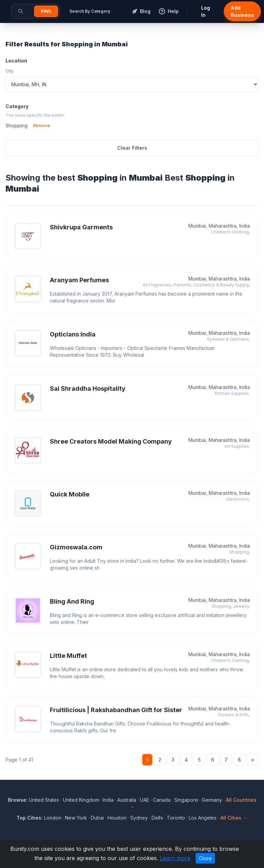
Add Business (242, 11)
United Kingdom (81, 800)
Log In (206, 11)
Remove (42, 125)
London (53, 818)
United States (44, 800)
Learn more (175, 858)
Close (205, 858)
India (108, 800)
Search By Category (90, 11)
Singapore (186, 800)
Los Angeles (203, 818)
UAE (145, 800)
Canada (162, 800)
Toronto (176, 818)
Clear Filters (132, 148)
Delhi (157, 818)
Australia (127, 800)
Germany (212, 800)
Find (46, 11)
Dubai (97, 818)
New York (76, 818)
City (9, 71)
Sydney (139, 818)
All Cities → (234, 818)
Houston (117, 818)
